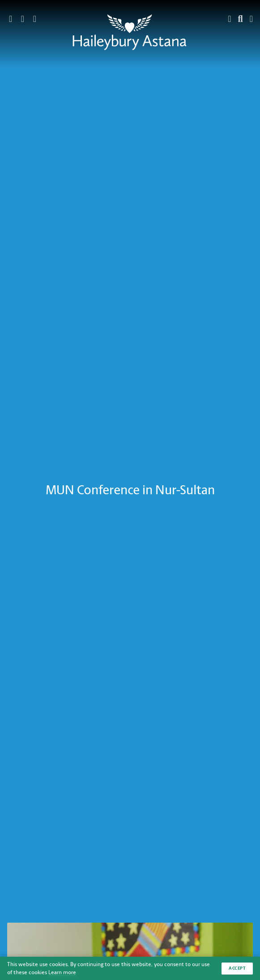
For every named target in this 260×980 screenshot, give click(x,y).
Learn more (62, 972)
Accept (237, 968)
